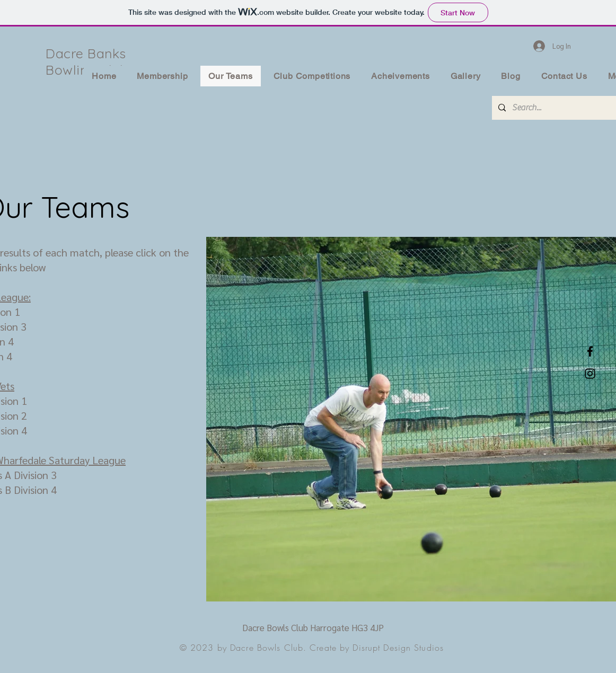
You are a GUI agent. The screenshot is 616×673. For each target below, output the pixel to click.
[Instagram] (590, 374)
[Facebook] (590, 351)
